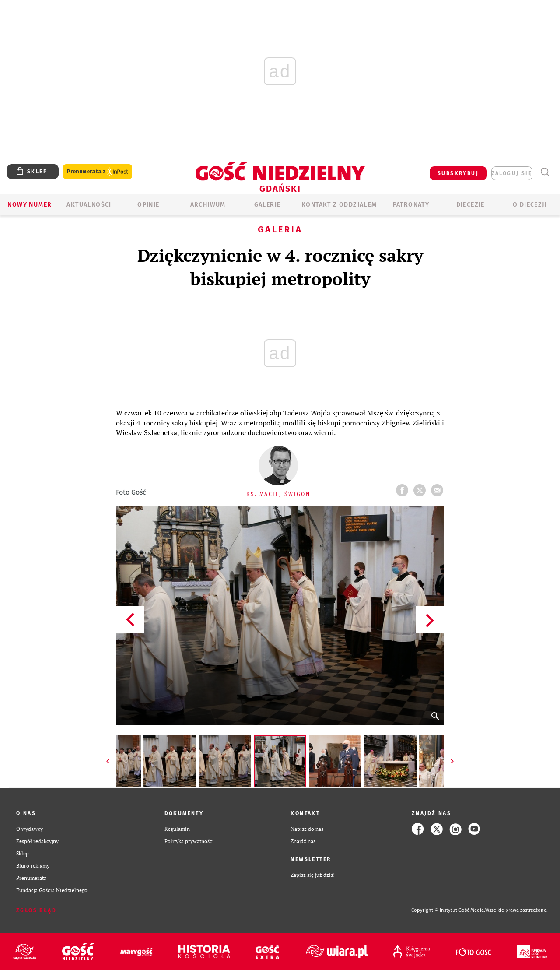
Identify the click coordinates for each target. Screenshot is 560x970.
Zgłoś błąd (36, 910)
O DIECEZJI (530, 205)
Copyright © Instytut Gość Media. (448, 910)
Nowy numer (30, 205)
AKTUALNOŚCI (89, 205)
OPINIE (148, 205)
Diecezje (471, 205)
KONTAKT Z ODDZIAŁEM (339, 205)
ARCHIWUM (208, 205)
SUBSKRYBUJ (458, 173)
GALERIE (268, 205)
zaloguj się (512, 173)
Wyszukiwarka (545, 172)
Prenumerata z (98, 172)
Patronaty (411, 205)
